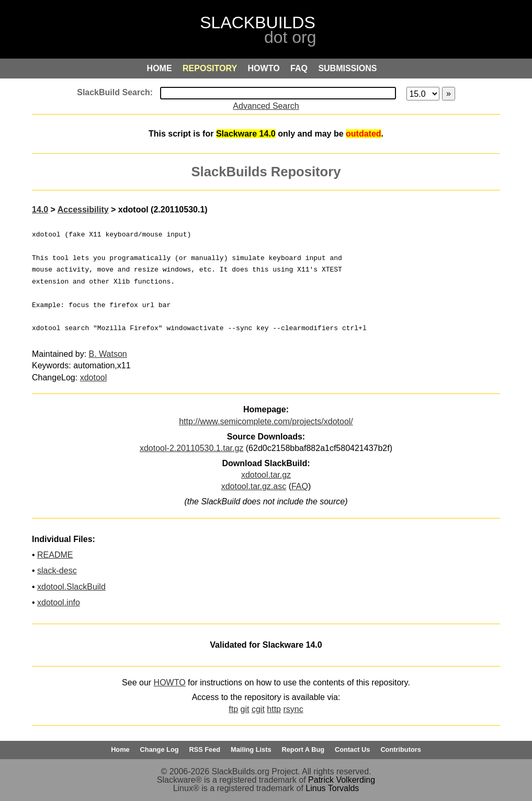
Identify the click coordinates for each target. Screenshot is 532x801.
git (245, 709)
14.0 (40, 210)
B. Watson (108, 354)
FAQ (300, 486)
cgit (258, 709)
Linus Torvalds (332, 788)
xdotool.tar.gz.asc (254, 486)
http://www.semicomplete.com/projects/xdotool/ (266, 421)
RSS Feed (205, 749)
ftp (233, 709)
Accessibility (83, 210)
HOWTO (170, 682)
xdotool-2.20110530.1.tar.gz (191, 448)
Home (120, 749)
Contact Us (353, 749)
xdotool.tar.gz (266, 475)
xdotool (94, 377)
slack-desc (57, 571)
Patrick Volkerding (342, 780)
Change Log (160, 749)
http (274, 709)
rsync (293, 709)
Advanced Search (266, 106)
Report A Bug (303, 749)
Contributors (400, 749)
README (55, 555)
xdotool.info (59, 602)
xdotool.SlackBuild (71, 587)
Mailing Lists (251, 749)
